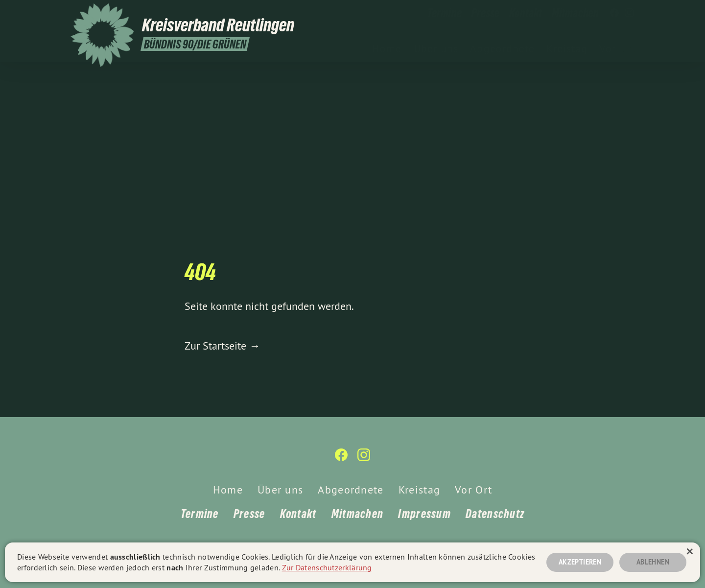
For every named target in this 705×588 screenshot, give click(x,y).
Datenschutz (495, 514)
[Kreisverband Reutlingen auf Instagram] (629, 13)
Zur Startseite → (222, 346)
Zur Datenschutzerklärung (327, 567)
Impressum (424, 514)
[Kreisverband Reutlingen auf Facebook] (614, 13)
